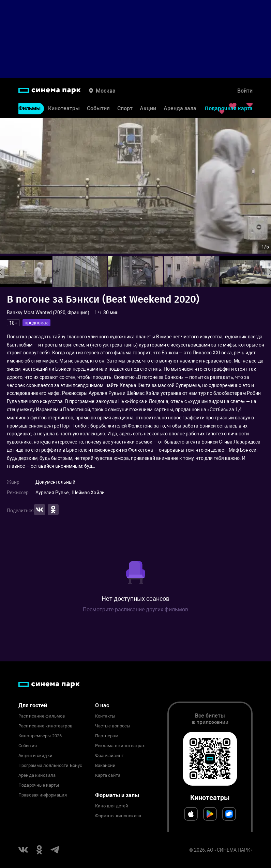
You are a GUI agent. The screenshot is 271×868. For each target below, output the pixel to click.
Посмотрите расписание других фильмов (135, 609)
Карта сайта (108, 775)
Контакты (105, 716)
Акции (148, 108)
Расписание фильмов (42, 716)
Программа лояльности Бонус (50, 766)
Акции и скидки (35, 756)
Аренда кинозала (37, 775)
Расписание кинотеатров (45, 726)
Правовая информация (43, 795)
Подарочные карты (39, 785)
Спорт (125, 108)
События (98, 108)
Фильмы (29, 108)
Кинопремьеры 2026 (40, 736)
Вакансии (106, 766)
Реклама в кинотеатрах (120, 746)
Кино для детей (112, 806)
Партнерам (107, 736)
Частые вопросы (113, 726)
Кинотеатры (64, 108)
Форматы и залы (117, 795)
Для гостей (33, 705)
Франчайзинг (109, 756)
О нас (102, 705)
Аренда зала (180, 108)
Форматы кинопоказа (118, 816)
